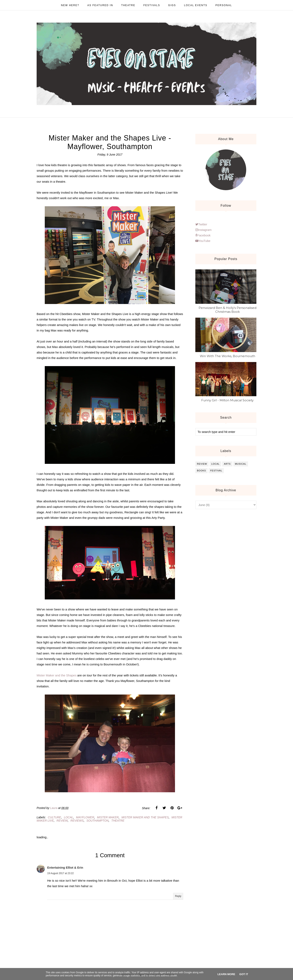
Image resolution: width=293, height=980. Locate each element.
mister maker (108, 817)
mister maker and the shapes (145, 817)
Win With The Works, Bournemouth (227, 356)
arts (227, 464)
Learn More (226, 974)
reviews (77, 821)
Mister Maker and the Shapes (57, 675)
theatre (118, 821)
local (69, 817)
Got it (244, 974)
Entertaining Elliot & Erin (65, 868)
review (62, 821)
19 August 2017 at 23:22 (60, 873)
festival (216, 471)
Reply (178, 896)
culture (54, 817)
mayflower (85, 817)
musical (241, 464)
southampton (98, 821)
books (201, 471)
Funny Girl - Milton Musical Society (227, 400)
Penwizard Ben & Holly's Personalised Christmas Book (227, 310)
